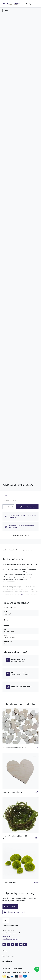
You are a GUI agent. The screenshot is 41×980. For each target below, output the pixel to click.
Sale (6, 11)
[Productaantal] (8, 507)
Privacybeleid (7, 972)
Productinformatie (9, 550)
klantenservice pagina (19, 898)
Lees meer (21, 595)
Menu (5, 951)
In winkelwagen (29, 507)
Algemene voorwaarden (21, 972)
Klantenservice (9, 956)
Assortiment (7, 961)
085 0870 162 (10, 907)
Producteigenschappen (24, 550)
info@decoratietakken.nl (14, 912)
